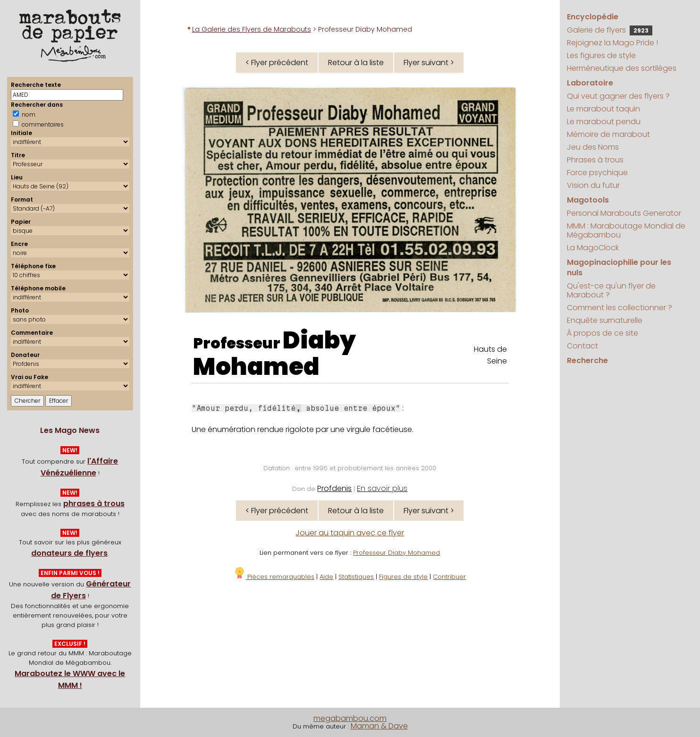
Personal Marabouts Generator (624, 213)
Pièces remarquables (274, 577)
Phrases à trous (595, 160)
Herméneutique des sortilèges (622, 68)
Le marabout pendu (604, 122)
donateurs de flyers (69, 553)
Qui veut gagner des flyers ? (618, 96)
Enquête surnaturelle (605, 320)
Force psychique (597, 173)
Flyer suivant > (429, 63)
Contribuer (449, 577)
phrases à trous (94, 504)
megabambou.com (350, 718)
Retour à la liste (356, 63)
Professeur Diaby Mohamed (396, 553)
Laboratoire (590, 83)
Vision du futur (593, 185)
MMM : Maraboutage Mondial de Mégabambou (626, 230)
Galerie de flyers (610, 30)
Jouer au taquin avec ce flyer (350, 533)
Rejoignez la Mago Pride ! (612, 43)
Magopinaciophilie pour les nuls (619, 267)
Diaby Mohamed (274, 354)
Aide (326, 577)
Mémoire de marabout (608, 134)
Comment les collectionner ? (620, 308)
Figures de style (403, 577)
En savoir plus (382, 488)
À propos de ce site (603, 333)
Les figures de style (601, 55)
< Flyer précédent (277, 63)
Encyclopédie (593, 17)
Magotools (588, 200)
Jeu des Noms (593, 147)
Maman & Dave (379, 726)
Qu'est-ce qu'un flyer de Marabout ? (611, 290)
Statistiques (356, 577)
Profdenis (334, 488)
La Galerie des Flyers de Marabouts (252, 29)
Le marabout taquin (603, 109)
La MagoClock (593, 248)
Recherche (587, 360)
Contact (582, 346)
